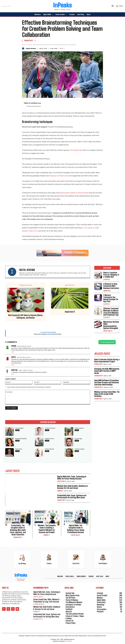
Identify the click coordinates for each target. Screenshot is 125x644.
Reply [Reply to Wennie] (13, 352)
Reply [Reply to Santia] (13, 365)
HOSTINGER (68, 641)
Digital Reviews (31, 49)
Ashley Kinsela (49, 449)
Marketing (107, 291)
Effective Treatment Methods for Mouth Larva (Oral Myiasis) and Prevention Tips (111, 312)
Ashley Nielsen (79, 428)
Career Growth (39, 604)
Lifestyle (107, 279)
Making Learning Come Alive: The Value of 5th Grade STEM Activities (107, 394)
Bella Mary (19, 449)
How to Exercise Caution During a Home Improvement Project (107, 360)
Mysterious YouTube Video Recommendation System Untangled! (111, 325)
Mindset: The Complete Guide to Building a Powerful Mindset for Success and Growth (47, 529)
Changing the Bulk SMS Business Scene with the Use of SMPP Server (107, 371)
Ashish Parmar (50, 439)
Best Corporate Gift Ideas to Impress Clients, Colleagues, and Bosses (26, 316)
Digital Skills (62, 481)
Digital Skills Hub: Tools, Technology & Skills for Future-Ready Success (72, 478)
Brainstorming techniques (34, 106)
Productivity (29, 41)
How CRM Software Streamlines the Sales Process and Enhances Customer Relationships (107, 382)
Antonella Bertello (21, 439)
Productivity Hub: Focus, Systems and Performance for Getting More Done (72, 496)
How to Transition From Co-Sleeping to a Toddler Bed (111, 275)
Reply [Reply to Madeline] (13, 374)
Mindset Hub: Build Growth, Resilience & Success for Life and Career (72, 487)
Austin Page (78, 439)
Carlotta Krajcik (80, 449)
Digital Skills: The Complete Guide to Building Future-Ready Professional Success (76, 529)
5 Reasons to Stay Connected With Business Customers (111, 286)
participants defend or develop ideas (74, 193)
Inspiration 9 (70, 312)
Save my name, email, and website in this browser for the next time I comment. (29, 387)
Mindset (60, 491)
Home (24, 45)
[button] (119, 6)
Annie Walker (19, 428)
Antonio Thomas (50, 428)
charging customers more (59, 176)
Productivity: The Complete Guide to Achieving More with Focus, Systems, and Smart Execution (18, 530)
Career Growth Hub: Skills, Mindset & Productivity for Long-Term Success (46, 601)
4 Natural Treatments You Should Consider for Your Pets (111, 298)
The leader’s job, (76, 150)
